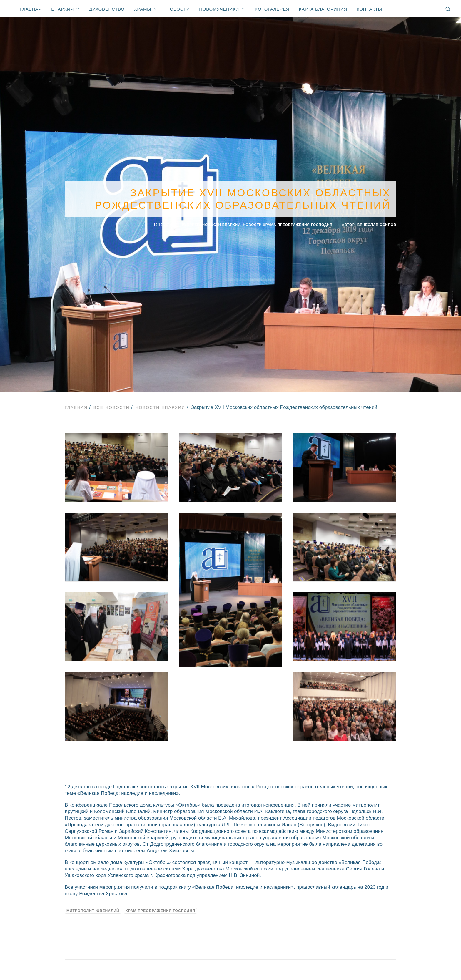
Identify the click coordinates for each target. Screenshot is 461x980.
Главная (31, 9)
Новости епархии (221, 224)
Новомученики (222, 9)
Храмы (146, 9)
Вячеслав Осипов (377, 224)
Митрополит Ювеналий (93, 908)
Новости (178, 9)
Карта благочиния (323, 9)
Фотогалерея (272, 9)
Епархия (65, 9)
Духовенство (107, 9)
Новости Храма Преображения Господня (288, 224)
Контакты (369, 9)
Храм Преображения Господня (161, 908)
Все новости (112, 405)
